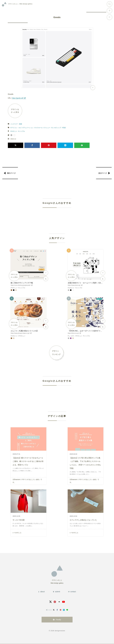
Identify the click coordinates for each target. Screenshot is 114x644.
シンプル (22, 131)
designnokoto (60, 630)
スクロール (39, 128)
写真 (64, 128)
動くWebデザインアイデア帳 (22, 283)
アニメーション (29, 128)
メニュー (48, 128)
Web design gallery (20, 4)
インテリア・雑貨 (16, 124)
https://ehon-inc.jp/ (73, 333)
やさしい (14, 131)
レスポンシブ (57, 128)
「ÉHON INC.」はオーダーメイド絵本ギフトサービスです (90, 331)
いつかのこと (17, 532)
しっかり (72, 336)
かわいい (72, 288)
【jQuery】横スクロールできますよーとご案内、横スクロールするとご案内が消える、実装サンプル (28, 461)
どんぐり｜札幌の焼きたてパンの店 (24, 331)
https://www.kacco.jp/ (74, 285)
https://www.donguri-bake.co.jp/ (20, 333)
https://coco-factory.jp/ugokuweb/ (21, 285)
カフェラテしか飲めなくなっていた (83, 520)
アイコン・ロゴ (16, 128)
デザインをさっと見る (15, 111)
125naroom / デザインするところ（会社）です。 (27, 481)
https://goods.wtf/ (18, 98)
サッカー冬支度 (19, 520)
